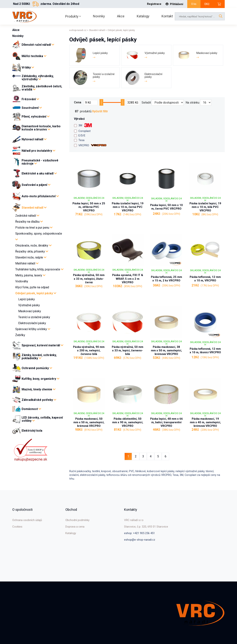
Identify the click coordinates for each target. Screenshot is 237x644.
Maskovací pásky (30, 311)
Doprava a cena (75, 527)
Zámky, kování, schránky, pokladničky (39, 357)
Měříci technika (34, 56)
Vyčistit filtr (100, 111)
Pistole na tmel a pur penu (34, 228)
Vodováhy (22, 281)
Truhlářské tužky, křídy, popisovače (39, 269)
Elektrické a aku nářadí (39, 173)
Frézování (30, 99)
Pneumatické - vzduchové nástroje (40, 162)
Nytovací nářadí (34, 139)
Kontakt (167, 16)
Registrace (154, 4)
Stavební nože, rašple (31, 257)
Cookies (17, 527)
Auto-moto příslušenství (40, 196)
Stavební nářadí (34, 208)
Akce (121, 16)
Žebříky (20, 335)
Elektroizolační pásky (32, 323)
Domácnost (31, 409)
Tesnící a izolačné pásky (34, 317)
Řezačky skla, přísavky (32, 251)
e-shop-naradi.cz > (79, 30)
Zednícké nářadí (27, 216)
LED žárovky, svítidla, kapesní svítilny (42, 419)
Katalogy (143, 16)
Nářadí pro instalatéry (38, 151)
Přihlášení (174, 4)
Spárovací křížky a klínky (33, 329)
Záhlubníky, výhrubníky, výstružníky (38, 78)
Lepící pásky (27, 299)
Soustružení (32, 108)
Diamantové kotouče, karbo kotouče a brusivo (41, 128)
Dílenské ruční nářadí (38, 45)
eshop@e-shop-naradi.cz (140, 540)
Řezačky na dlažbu (29, 222)
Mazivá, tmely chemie (39, 389)
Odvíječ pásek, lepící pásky (36, 293)
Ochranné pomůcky (37, 368)
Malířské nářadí (27, 263)
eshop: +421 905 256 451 (139, 533)
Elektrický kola (32, 431)
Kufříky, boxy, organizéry (41, 379)
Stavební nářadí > (98, 30)
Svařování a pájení (36, 185)
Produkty (73, 16)
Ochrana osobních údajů (27, 520)
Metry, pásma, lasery (30, 275)
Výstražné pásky (29, 305)
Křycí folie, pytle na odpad (32, 287)
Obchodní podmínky (77, 520)
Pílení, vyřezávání (36, 117)
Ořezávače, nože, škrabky (33, 245)
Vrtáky (28, 67)
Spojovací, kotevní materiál (42, 345)
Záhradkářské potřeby (39, 400)
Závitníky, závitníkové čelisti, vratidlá (42, 88)
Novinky (99, 16)
